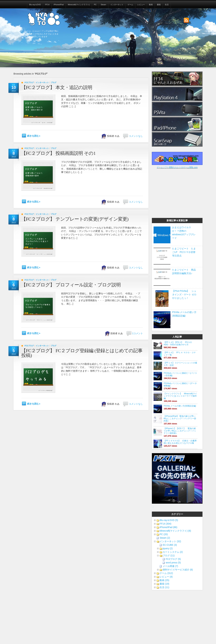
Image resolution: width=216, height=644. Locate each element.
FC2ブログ (29, 82)
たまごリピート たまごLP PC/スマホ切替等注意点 (184, 252)
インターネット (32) (170, 541)
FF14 (47, 5)
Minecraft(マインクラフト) (79, 5)
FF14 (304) (165, 524)
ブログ (54, 82)
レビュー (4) (166, 577)
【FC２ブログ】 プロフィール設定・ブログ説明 (71, 285)
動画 (151, 5)
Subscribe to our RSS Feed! (186, 20)
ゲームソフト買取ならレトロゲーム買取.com (177, 167)
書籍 (159, 5)
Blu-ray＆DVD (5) (169, 520)
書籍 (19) (164, 584)
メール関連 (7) (170, 566)
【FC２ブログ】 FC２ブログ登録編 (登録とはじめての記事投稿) (82, 353)
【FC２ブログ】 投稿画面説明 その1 (58, 153)
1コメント (138, 333)
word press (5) (173, 563)
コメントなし (136, 136)
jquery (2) (168, 548)
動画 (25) (164, 580)
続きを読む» (34, 136)
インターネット (117, 5)
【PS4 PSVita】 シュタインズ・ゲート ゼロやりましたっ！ (184, 294)
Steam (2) (165, 538)
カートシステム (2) (173, 552)
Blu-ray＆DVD (35, 5)
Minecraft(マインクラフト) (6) (175, 531)
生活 (167, 5)
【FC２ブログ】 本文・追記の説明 (57, 87)
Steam (103, 5)
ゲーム (130, 5)
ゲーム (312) (166, 573)
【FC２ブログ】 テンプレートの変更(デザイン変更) (75, 219)
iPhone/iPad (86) (168, 527)
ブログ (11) (169, 555)
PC (95, 5)
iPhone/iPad (59, 5)
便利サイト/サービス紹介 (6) (178, 570)
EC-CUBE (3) (170, 545)
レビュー (141, 5)
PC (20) (164, 534)
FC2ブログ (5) (173, 559)
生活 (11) (164, 587)
